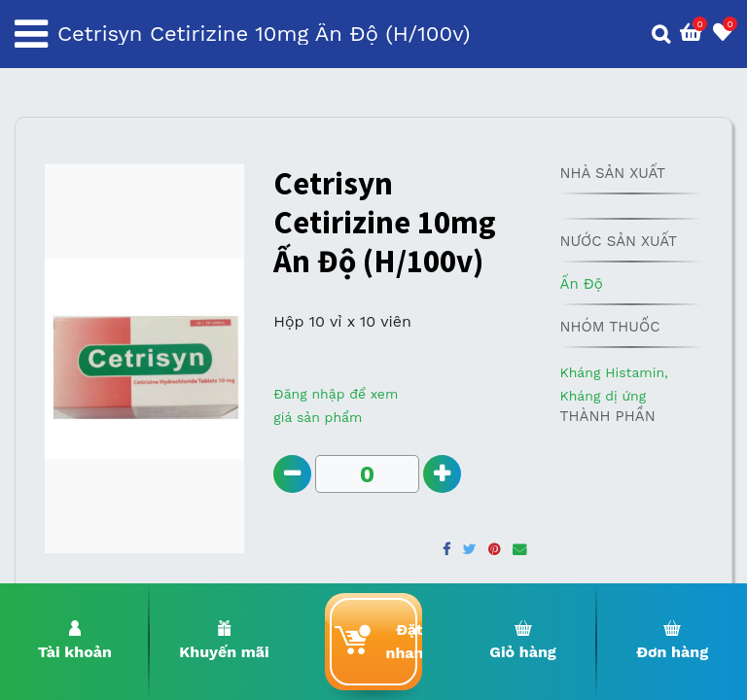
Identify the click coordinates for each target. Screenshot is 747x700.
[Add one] (442, 474)
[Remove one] (292, 474)
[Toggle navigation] (31, 34)
